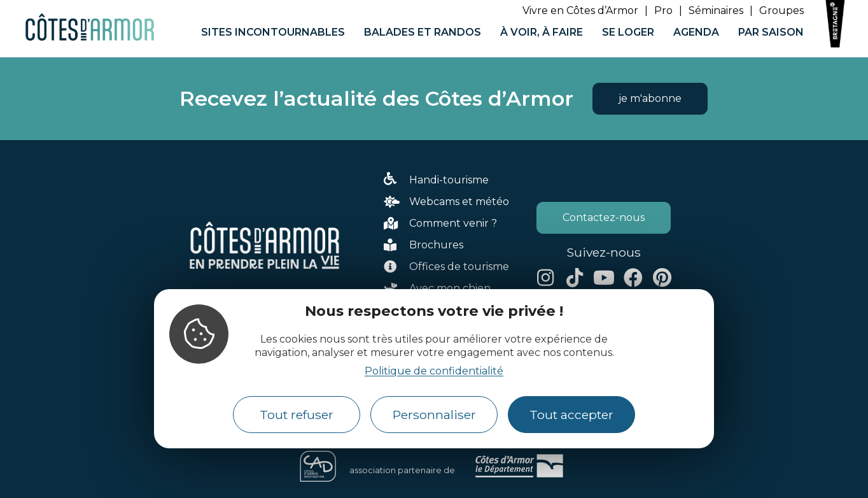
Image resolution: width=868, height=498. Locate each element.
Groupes (781, 11)
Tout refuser (297, 415)
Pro (663, 11)
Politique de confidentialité (434, 371)
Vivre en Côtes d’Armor (580, 11)
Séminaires (716, 11)
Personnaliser (434, 415)
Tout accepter (571, 415)
